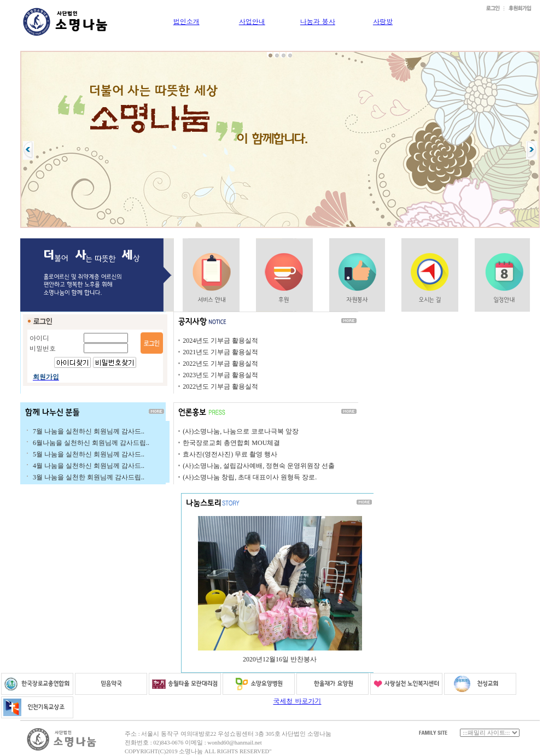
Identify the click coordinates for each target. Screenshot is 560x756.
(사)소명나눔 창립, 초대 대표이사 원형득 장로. (250, 477)
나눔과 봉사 (318, 21)
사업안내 (252, 21)
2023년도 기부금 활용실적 (220, 375)
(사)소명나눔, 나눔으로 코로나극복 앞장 (241, 431)
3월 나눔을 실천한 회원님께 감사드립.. (89, 477)
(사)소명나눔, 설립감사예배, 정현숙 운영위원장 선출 (259, 466)
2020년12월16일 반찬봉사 (280, 659)
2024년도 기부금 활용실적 (220, 341)
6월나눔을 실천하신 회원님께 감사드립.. (91, 443)
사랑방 (383, 21)
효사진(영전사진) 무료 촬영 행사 (230, 454)
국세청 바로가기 (297, 701)
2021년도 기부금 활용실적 (220, 352)
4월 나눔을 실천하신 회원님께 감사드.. (89, 466)
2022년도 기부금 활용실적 (220, 364)
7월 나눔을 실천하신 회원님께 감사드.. (89, 431)
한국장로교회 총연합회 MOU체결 (231, 443)
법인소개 (186, 21)
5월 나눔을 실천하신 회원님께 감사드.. (89, 454)
